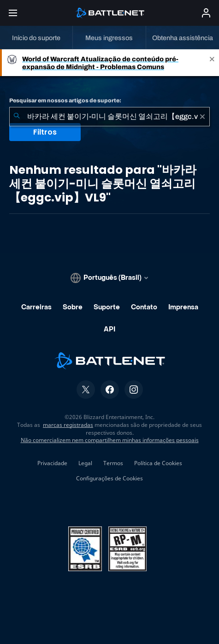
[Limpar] (202, 117)
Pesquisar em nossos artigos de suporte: (65, 100)
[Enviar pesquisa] (17, 117)
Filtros (45, 132)
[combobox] (109, 117)
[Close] (212, 63)
